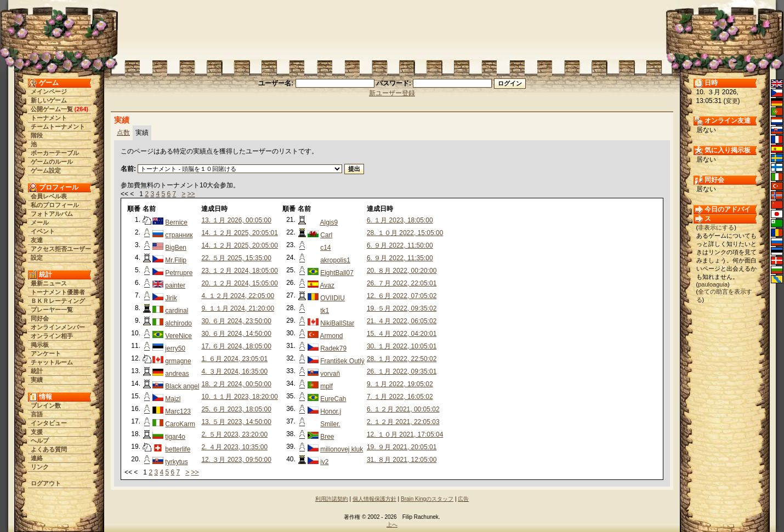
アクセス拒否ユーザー (61, 249)
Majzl (173, 399)
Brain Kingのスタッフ (427, 499)
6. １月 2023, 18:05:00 (400, 220)
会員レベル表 (49, 196)
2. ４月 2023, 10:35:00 (234, 447)
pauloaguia (713, 284)
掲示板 (40, 345)
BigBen (176, 248)
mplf (326, 386)
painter (175, 285)
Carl (326, 235)
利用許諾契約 (332, 499)
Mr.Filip (176, 260)
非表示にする (716, 227)
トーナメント (49, 118)
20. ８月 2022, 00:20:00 (402, 271)
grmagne (178, 361)
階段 (37, 135)
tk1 (325, 311)
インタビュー (49, 423)
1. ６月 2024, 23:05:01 (234, 359)
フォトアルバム (52, 214)
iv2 (324, 462)
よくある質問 (49, 449)
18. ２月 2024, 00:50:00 (236, 384)
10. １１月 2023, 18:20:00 (239, 397)
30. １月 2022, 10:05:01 (402, 346)
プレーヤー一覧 (52, 310)
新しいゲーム (49, 100)
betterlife (178, 449)
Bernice (176, 222)
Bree (327, 437)
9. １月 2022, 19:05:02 (400, 384)
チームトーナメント (58, 127)
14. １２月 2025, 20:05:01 (239, 233)
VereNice (178, 336)
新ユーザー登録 (392, 93)
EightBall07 (337, 273)
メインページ (49, 91)
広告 (463, 499)
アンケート (46, 353)
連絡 (37, 458)
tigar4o (175, 437)
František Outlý (342, 361)
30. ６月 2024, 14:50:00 (236, 334)
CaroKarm (180, 424)
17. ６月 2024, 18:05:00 (236, 346)
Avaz (327, 285)
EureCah (333, 399)
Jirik (171, 298)
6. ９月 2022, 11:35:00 (400, 258)
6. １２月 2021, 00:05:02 (403, 409)
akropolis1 (335, 260)
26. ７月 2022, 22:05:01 (402, 283)
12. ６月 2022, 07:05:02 (402, 296)
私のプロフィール (55, 205)
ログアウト (46, 483)
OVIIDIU (333, 298)
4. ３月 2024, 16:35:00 (234, 371)
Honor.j (331, 411)
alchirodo (178, 323)
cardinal (177, 311)
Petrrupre (179, 273)
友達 (37, 240)
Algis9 (329, 222)
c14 (325, 248)
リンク (40, 467)
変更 (732, 101)
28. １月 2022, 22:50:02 (402, 359)
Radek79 (333, 348)
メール (40, 222)
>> (191, 194)
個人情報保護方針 (374, 499)
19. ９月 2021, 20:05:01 (402, 447)
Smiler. (330, 424)
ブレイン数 (46, 405)
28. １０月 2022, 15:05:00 (405, 233)
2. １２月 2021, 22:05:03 (403, 422)
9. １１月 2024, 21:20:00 (238, 308)
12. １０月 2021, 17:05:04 (405, 434)
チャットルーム (52, 362)
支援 (37, 432)
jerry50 (175, 348)
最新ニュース (49, 283)
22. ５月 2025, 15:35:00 (236, 258)
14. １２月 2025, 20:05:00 (239, 245)
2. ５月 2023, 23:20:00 (234, 434)
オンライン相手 (52, 336)
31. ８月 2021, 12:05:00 (402, 460)
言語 (37, 414)
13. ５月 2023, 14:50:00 (236, 422)
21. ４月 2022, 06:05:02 (402, 321)
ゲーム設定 (46, 170)
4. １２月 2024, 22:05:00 (238, 296)
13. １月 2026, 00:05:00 (236, 220)
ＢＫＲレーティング (58, 301)
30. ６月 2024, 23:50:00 (236, 321)
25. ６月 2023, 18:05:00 (236, 409)
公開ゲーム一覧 (52, 109)
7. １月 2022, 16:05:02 (400, 397)
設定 (37, 258)
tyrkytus (176, 462)
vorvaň (330, 374)
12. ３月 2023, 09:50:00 (236, 460)
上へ (392, 525)
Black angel (182, 386)
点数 (123, 133)
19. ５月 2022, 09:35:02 (402, 308)
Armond (332, 336)
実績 (37, 380)
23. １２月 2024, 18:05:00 (239, 271)
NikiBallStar (337, 323)
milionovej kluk (342, 449)
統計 (37, 371)
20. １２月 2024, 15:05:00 (239, 283)
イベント (43, 231)
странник (179, 235)
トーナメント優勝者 (58, 292)
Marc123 (178, 411)
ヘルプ (40, 441)
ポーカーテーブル (55, 153)
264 (81, 109)
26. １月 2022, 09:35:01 (402, 371)
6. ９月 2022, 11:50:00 (400, 245)
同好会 (40, 318)
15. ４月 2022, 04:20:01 (402, 334)
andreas (177, 374)
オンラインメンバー (58, 327)
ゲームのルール (52, 162)
